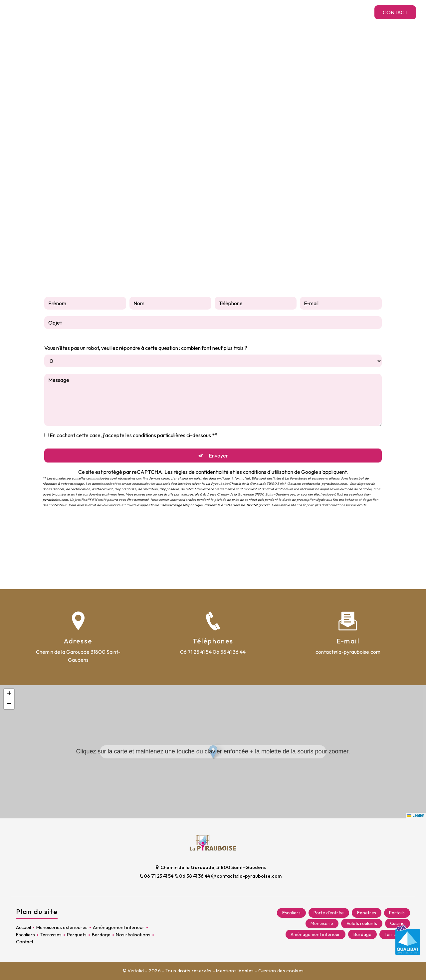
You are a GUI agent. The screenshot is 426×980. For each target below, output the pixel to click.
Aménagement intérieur (162, 12)
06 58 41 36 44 (229, 652)
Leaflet (416, 815)
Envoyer (218, 456)
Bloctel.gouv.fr (258, 505)
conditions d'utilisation (268, 472)
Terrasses (244, 12)
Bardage (307, 12)
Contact (395, 12)
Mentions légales (235, 971)
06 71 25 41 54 (196, 652)
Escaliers (213, 12)
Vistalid (136, 971)
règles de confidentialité (201, 472)
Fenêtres (366, 913)
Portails (397, 913)
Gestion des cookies (281, 971)
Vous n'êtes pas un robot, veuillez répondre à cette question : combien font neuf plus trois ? (146, 348)
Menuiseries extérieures (92, 12)
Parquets (276, 12)
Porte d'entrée (328, 913)
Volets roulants (361, 924)
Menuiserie (321, 924)
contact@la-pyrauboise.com (348, 652)
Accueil (43, 12)
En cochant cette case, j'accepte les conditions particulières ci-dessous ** (133, 435)
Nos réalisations (347, 12)
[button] (213, 752)
